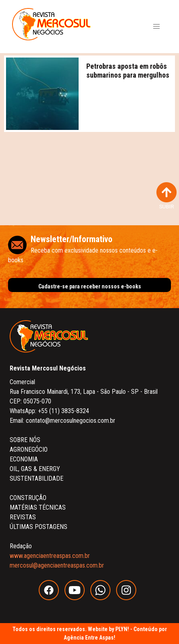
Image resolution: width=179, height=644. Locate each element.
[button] (156, 27)
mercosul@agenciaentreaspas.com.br (57, 565)
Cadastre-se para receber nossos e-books (90, 286)
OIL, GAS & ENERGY (35, 469)
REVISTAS (23, 517)
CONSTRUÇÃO (28, 498)
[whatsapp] (103, 598)
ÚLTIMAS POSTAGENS (39, 527)
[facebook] (52, 598)
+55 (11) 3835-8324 (63, 411)
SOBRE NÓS (25, 440)
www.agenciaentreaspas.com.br (50, 556)
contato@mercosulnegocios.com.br (71, 421)
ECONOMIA (24, 459)
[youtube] (77, 598)
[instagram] (128, 598)
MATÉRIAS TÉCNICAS (38, 507)
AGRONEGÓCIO (29, 450)
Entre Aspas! (100, 638)
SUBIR (167, 196)
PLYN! (122, 629)
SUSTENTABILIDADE (36, 478)
